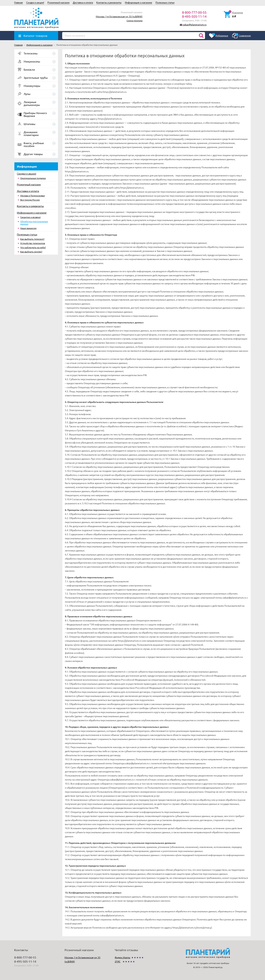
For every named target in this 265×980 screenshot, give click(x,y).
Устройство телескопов (33, 243)
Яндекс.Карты (123, 957)
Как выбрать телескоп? (32, 239)
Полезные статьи (165, 2)
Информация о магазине (138, 2)
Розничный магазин (58, 2)
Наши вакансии (28, 228)
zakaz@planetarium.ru (195, 24)
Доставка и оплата (83, 2)
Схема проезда (135, 21)
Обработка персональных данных (34, 223)
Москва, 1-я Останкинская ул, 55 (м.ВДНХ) (119, 16)
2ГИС (118, 961)
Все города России (30, 200)
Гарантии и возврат (31, 217)
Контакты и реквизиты (109, 2)
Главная (19, 2)
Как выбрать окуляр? (31, 252)
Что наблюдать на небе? (33, 247)
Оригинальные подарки (33, 178)
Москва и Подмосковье (33, 196)
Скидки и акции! (35, 2)
